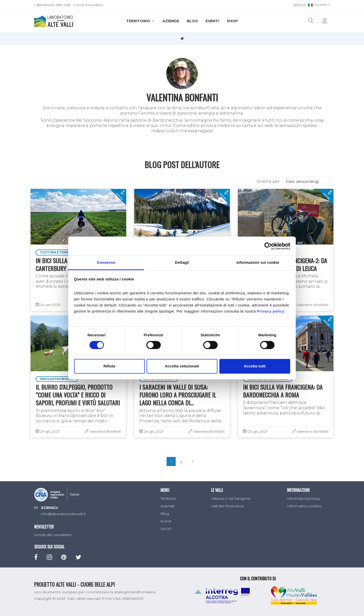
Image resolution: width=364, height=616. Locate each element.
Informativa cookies (304, 506)
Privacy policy (271, 311)
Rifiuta (109, 366)
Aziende (171, 21)
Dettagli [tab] (182, 262)
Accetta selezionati (182, 366)
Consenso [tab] (106, 262)
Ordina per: (269, 181)
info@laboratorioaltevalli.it (63, 514)
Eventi (212, 21)
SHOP (232, 21)
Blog (192, 21)
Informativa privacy (303, 498)
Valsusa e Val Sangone (231, 498)
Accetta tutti (255, 366)
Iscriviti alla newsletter (53, 535)
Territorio (141, 21)
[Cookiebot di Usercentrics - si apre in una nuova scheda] (268, 246)
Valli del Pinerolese (227, 506)
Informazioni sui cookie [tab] (258, 262)
